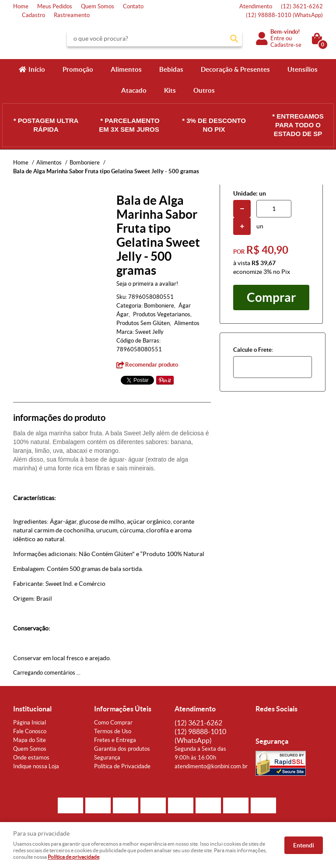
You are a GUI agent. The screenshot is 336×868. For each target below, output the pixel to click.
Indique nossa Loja (36, 766)
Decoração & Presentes (235, 69)
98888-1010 (284, 15)
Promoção (78, 69)
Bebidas (171, 69)
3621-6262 (302, 6)
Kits (170, 90)
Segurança (107, 758)
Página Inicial (30, 723)
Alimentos (126, 69)
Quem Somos (98, 6)
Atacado (134, 90)
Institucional (32, 709)
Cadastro (33, 15)
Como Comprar (113, 723)
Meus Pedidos (55, 6)
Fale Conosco (30, 731)
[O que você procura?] (234, 38)
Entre (277, 38)
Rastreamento (72, 15)
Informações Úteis (123, 709)
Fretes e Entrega (115, 740)
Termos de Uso (113, 731)
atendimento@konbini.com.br (211, 766)
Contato (133, 6)
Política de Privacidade (122, 766)
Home (21, 6)
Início (37, 69)
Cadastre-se (286, 45)
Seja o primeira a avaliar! (147, 284)
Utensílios (303, 69)
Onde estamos (31, 758)
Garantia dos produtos (122, 749)
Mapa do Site (30, 740)
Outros (204, 90)
